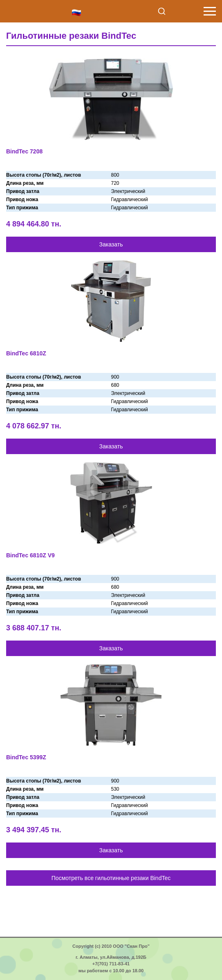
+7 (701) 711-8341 (193, 11)
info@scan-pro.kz (177, 11)
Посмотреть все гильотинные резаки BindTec (111, 878)
